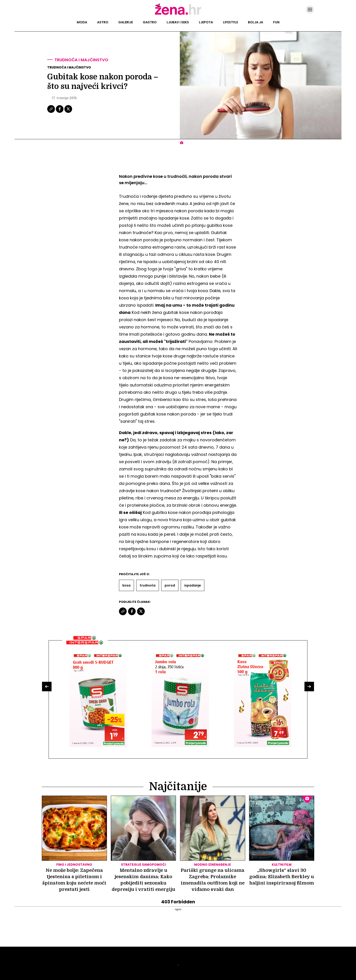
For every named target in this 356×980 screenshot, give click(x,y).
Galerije (126, 22)
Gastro (150, 22)
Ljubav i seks (178, 22)
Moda (82, 22)
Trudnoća (148, 585)
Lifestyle (230, 22)
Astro (103, 22)
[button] (47, 687)
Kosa (126, 585)
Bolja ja (256, 22)
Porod (170, 585)
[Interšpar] (85, 646)
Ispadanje (193, 585)
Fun (276, 22)
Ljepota (206, 22)
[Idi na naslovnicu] (178, 14)
